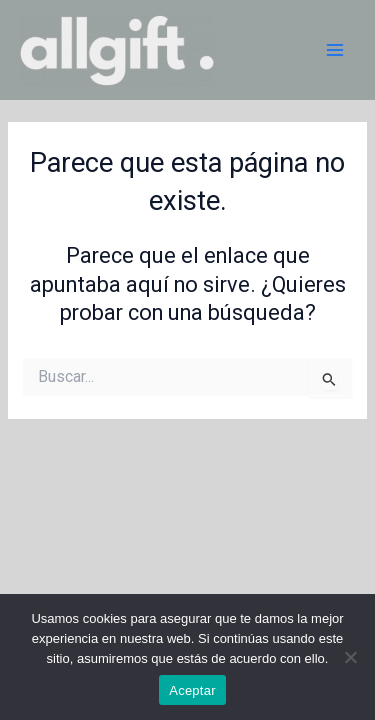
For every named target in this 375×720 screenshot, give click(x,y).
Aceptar (192, 690)
